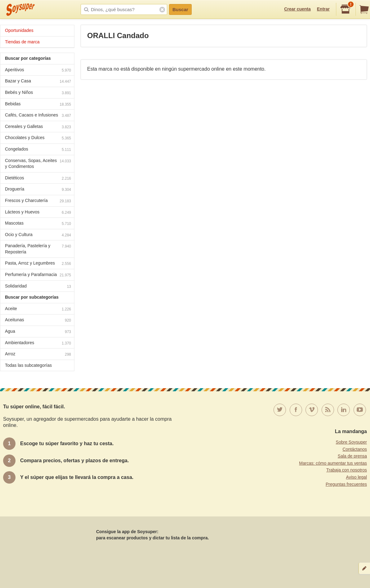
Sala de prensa (352, 456)
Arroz (38, 355)
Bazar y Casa (38, 82)
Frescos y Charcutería (38, 201)
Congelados (38, 150)
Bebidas (38, 105)
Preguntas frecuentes (346, 484)
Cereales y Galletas (38, 127)
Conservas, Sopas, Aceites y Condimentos (38, 164)
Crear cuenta (297, 9)
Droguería (38, 190)
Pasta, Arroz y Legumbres (38, 264)
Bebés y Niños (38, 93)
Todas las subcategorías (28, 365)
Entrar (323, 9)
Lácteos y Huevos (38, 213)
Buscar (180, 9)
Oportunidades (19, 30)
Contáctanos (355, 449)
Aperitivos (38, 70)
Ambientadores (38, 343)
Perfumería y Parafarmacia (38, 275)
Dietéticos (38, 179)
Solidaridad (38, 287)
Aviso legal (357, 477)
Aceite (38, 309)
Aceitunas (38, 320)
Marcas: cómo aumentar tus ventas (333, 463)
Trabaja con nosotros (347, 470)
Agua (38, 332)
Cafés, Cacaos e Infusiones (38, 116)
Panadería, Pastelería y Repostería (38, 249)
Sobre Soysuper (351, 442)
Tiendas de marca (22, 42)
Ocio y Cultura (38, 235)
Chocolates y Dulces (38, 138)
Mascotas (38, 224)
